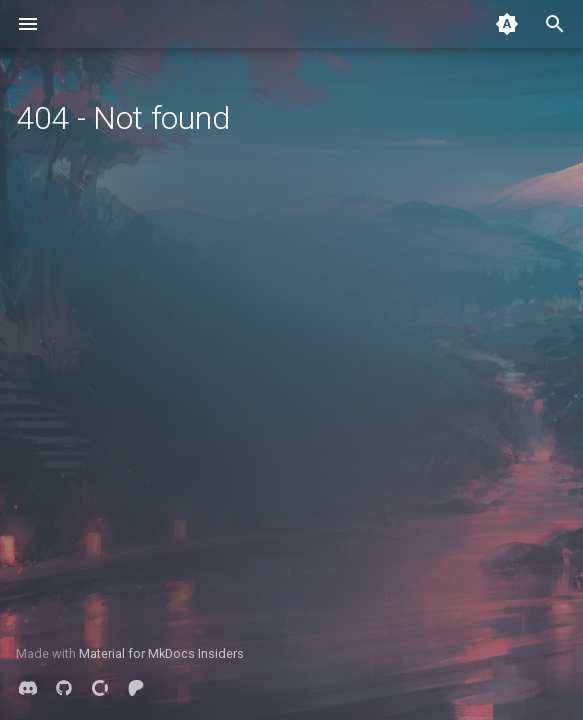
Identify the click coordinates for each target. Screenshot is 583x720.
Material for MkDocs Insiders (161, 653)
